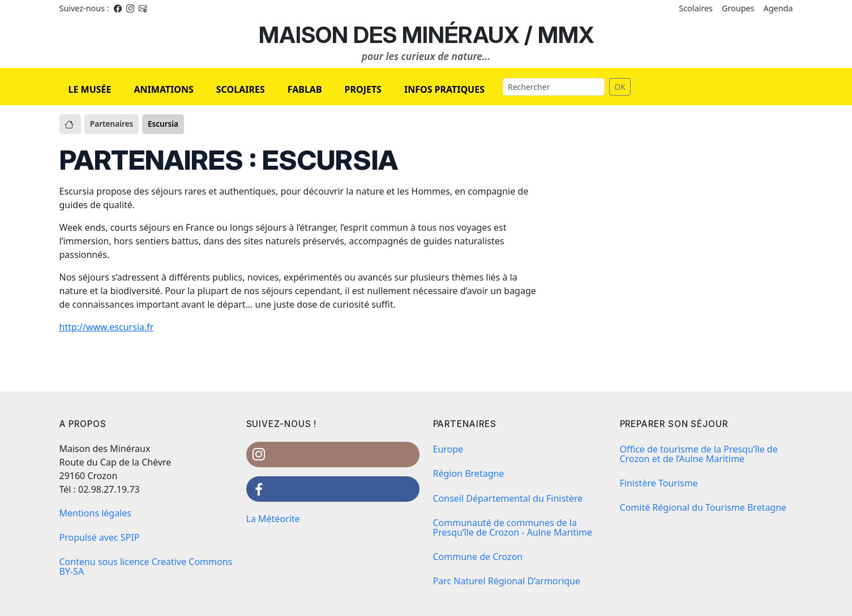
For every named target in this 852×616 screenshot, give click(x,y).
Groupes (738, 8)
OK (620, 87)
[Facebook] (118, 8)
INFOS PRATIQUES (444, 89)
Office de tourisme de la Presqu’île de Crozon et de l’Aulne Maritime (699, 454)
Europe (448, 449)
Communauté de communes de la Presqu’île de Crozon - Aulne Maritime (513, 527)
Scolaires (696, 8)
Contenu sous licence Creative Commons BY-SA (146, 567)
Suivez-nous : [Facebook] (84, 8)
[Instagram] (130, 8)
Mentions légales (96, 513)
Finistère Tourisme (659, 483)
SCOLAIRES (241, 89)
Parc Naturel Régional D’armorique (507, 581)
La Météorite (273, 519)
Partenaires (112, 124)
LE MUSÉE (90, 89)
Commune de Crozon (478, 557)
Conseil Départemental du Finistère (508, 498)
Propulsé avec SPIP (100, 537)
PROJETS (363, 89)
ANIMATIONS (163, 89)
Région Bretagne (469, 473)
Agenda (778, 8)
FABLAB (305, 89)
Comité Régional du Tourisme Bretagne (703, 507)
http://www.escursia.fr (107, 327)
